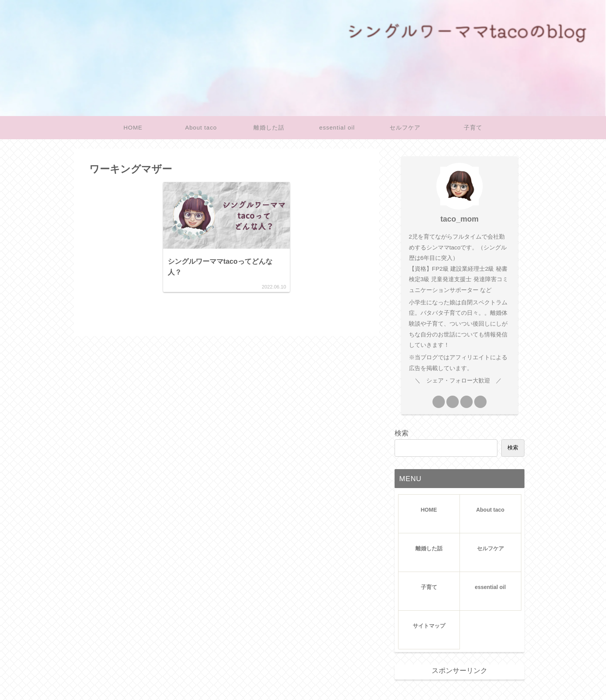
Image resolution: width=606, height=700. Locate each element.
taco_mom (460, 219)
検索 (402, 433)
